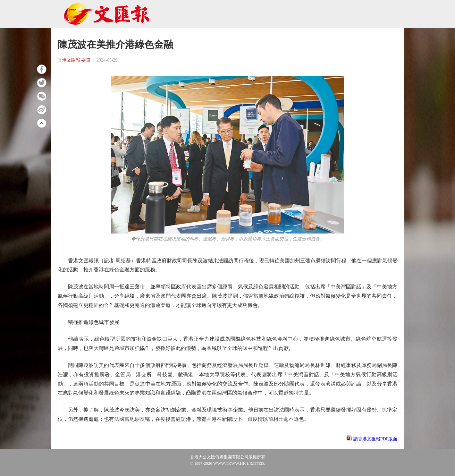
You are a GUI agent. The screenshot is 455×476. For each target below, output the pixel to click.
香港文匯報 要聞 (74, 60)
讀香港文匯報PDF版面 (375, 439)
